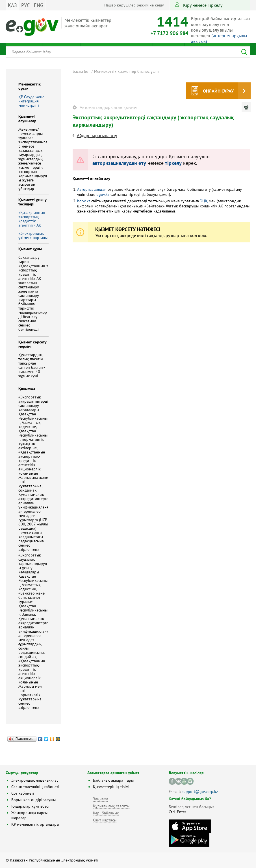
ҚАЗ (12, 5)
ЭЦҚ (204, 201)
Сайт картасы (105, 820)
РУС (25, 5)
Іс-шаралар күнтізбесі (30, 806)
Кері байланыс (106, 813)
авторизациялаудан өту (119, 163)
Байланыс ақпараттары (113, 780)
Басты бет (81, 71)
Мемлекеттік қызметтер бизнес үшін (126, 71)
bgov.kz (103, 194)
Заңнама (101, 799)
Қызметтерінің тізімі (111, 787)
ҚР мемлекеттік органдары (35, 824)
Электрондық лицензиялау (35, 780)
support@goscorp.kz (200, 792)
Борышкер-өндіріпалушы (33, 800)
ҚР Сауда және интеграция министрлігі (31, 101)
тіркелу (215, 5)
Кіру (187, 5)
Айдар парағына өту (97, 135)
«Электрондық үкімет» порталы (33, 235)
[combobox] (128, 52)
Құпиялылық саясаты (111, 806)
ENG (39, 5)
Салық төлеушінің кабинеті (35, 787)
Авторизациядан (92, 189)
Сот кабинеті (23, 793)
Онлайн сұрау (218, 91)
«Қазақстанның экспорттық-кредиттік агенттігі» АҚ (32, 219)
